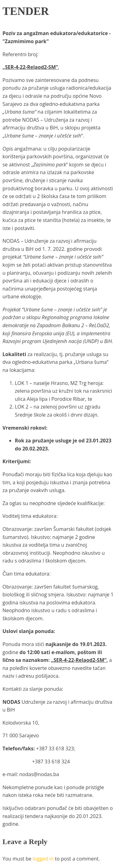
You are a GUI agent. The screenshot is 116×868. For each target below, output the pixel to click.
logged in (43, 859)
